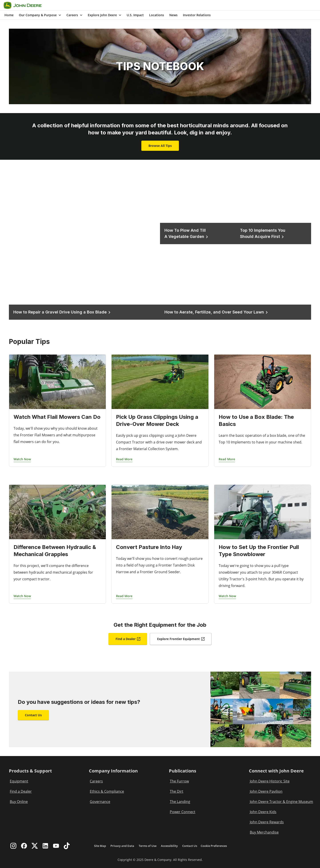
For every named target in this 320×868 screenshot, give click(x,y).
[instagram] (13, 846)
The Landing (180, 802)
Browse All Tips (160, 146)
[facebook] (24, 846)
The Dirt (177, 791)
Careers (75, 15)
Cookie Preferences (214, 846)
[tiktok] (67, 846)
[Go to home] (23, 5)
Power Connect (183, 812)
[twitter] (35, 846)
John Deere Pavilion (266, 791)
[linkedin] (45, 846)
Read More (124, 459)
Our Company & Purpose (40, 15)
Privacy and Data (122, 846)
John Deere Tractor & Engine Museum (281, 802)
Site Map (100, 846)
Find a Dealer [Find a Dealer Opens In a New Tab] (128, 639)
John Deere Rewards (267, 822)
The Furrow (179, 781)
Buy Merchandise (264, 832)
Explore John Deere (105, 15)
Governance (100, 802)
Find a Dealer (21, 791)
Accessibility (169, 846)
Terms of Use (148, 846)
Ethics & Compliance (107, 791)
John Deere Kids (263, 812)
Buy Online (19, 802)
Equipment (19, 781)
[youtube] (56, 846)
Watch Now (22, 459)
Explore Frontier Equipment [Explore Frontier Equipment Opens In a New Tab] (181, 639)
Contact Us (33, 715)
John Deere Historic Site (270, 781)
